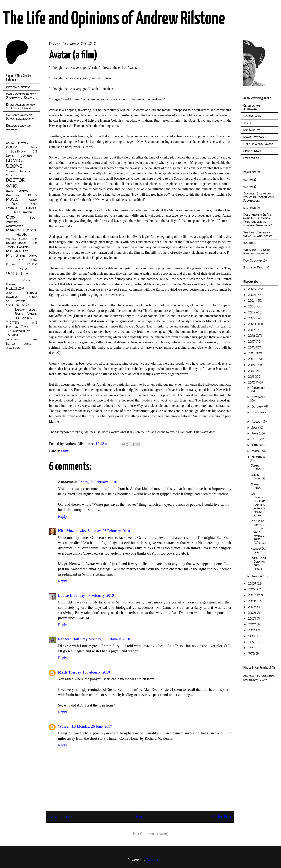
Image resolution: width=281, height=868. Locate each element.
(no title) (250, 179)
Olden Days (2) (258, 477)
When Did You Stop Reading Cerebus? (256, 252)
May (255, 439)
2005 (253, 607)
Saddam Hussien (26, 310)
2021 (252, 318)
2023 (252, 306)
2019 (252, 330)
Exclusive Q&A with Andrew (20, 127)
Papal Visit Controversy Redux (259, 563)
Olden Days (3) (258, 467)
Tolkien (12, 335)
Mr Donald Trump (22, 241)
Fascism (32, 200)
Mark (63, 672)
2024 (252, 301)
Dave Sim (13, 195)
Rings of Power (22, 299)
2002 (252, 624)
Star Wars (26, 314)
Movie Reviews (254, 137)
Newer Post (59, 816)
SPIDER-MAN (18, 305)
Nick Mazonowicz (72, 531)
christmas (12, 339)
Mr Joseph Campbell (22, 245)
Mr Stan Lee (17, 251)
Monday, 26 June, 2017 (95, 726)
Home (141, 816)
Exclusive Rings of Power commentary (20, 117)
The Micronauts (18, 331)
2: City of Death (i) (256, 267)
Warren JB (67, 726)
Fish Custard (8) (255, 260)
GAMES (32, 208)
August (257, 422)
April (256, 445)
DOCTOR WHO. (16, 183)
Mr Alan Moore (16, 239)
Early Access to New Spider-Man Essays (21, 96)
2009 (253, 583)
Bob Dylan (18, 151)
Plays (26, 280)
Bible (34, 147)
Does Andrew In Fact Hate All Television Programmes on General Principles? (258, 220)
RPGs (9, 293)
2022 (252, 312)
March (257, 451)
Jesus (247, 123)
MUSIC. (22, 234)
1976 (252, 653)
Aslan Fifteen (17, 143)
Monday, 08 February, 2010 (109, 639)
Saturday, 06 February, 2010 (109, 531)
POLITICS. (18, 273)
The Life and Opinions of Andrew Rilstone (114, 19)
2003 (253, 618)
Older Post (222, 816)
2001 (252, 630)
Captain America (18, 171)
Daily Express (17, 191)
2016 (252, 347)
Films (65, 451)
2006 (253, 601)
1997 (252, 642)
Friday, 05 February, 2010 (98, 482)
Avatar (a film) (258, 550)
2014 (252, 359)
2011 (251, 377)
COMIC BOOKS (14, 163)
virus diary (13, 348)
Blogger (152, 860)
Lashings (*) (252, 208)
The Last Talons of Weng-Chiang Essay (258, 234)
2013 (252, 365)
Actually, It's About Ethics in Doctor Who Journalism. (259, 197)
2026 (252, 289)
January (258, 576)
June (255, 433)
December (258, 387)
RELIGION (15, 288)
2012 (252, 371)
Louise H (65, 595)
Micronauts (252, 130)
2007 (253, 595)
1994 (252, 648)
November (259, 397)
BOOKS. (12, 147)
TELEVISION (23, 318)
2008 (253, 589)
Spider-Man (252, 151)
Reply (63, 516)
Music (32, 264)
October (258, 406)
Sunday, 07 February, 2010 (94, 595)
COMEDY (27, 156)
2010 (252, 382)
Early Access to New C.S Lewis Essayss (21, 106)
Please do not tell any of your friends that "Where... (258, 532)
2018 (252, 336)
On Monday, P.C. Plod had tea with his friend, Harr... (258, 504)
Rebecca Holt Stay (73, 639)
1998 (252, 636)
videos (28, 344)
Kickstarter (15, 226)
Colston (12, 175)
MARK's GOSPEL (22, 230)
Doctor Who (252, 116)
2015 (252, 353)
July (255, 428)
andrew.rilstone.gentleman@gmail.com (259, 677)
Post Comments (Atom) (150, 834)
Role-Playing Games (258, 144)
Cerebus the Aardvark (252, 107)
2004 (253, 613)
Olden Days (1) (258, 486)
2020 (252, 324)
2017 (252, 342)
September (259, 412)
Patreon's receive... (19, 87)
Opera (23, 269)
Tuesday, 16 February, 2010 (89, 672)
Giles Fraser (22, 212)
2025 (252, 295)
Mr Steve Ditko (22, 255)
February (258, 457)
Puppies (11, 284)
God (10, 217)
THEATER (12, 323)
